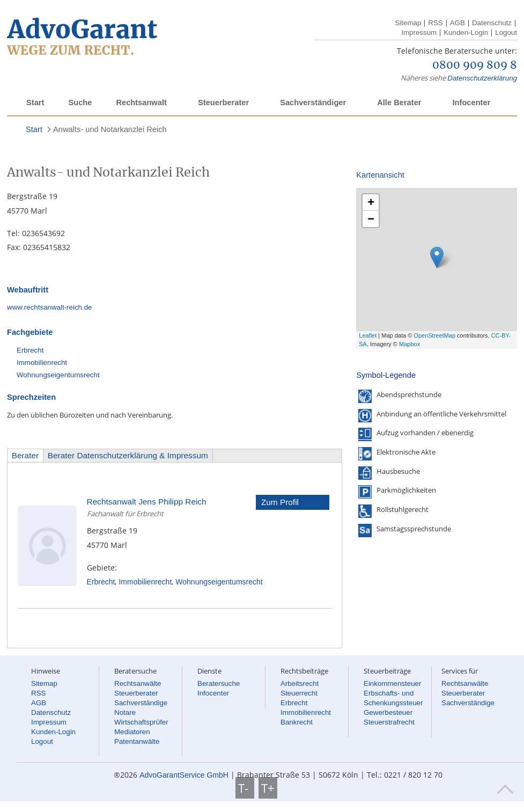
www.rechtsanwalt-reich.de (50, 307)
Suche (80, 103)
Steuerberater (223, 103)
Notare (125, 712)
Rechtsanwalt (141, 103)
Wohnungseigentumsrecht (58, 375)
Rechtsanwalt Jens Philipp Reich (147, 502)
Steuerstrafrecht (389, 722)
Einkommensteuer (392, 683)
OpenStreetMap (434, 335)
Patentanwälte (137, 741)
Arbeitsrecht (300, 683)
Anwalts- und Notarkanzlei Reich (110, 129)
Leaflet (368, 335)
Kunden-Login (466, 32)
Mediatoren (132, 732)
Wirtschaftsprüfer (141, 722)
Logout (506, 32)
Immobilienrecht (42, 363)
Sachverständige (141, 703)
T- (245, 788)
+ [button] (371, 202)
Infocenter (471, 103)
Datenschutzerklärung (482, 78)
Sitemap (408, 23)
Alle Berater (399, 103)
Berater (25, 455)
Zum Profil (280, 502)
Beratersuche (219, 683)
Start (35, 103)
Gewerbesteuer (388, 712)
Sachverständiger (313, 103)
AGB (457, 23)
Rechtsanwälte (138, 683)
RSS (435, 23)
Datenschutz (492, 23)
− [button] (371, 219)
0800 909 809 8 (475, 65)
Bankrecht (297, 722)
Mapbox (409, 344)
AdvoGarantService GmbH (184, 775)
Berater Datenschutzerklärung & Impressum (128, 455)
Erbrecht (30, 350)
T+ (268, 788)
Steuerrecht (299, 693)
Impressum (419, 32)
